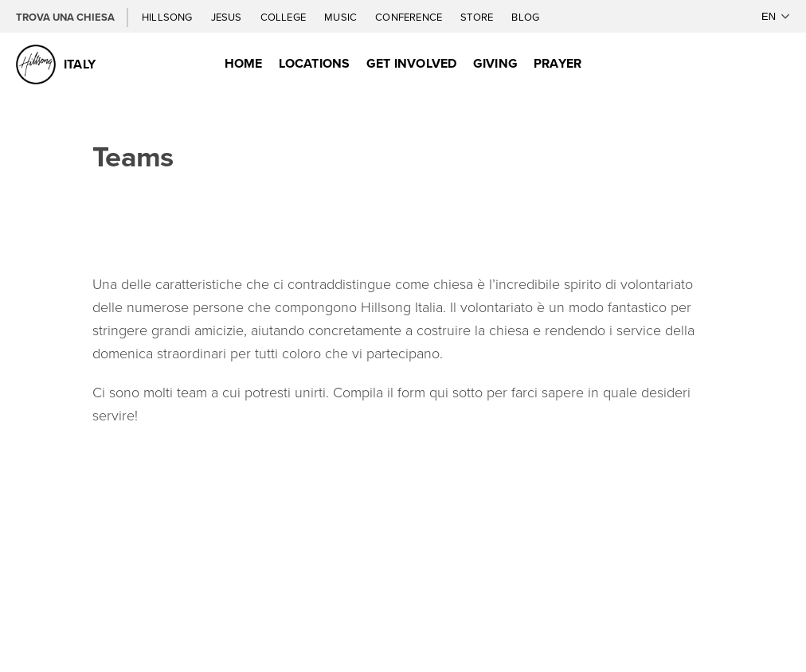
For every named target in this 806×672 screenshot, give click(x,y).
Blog (525, 17)
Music (342, 17)
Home (244, 63)
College (284, 17)
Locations (315, 63)
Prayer (558, 63)
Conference (410, 17)
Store (478, 17)
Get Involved (412, 63)
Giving (495, 63)
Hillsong (168, 17)
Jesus (228, 17)
